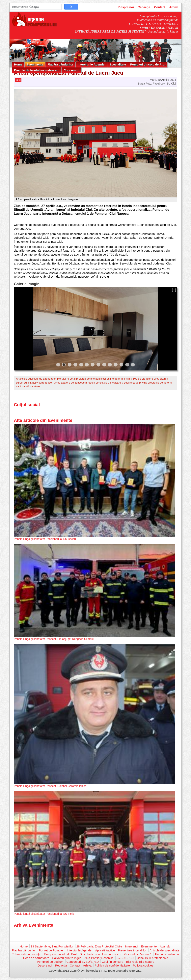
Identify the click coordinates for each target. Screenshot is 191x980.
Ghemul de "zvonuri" (138, 954)
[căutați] (35, 7)
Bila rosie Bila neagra (140, 962)
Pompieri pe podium (50, 962)
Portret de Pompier (51, 950)
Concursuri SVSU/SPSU (83, 962)
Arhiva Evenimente (34, 925)
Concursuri (71, 70)
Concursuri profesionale (152, 958)
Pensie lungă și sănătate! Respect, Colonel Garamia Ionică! (51, 786)
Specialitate (118, 64)
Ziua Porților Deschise (99, 958)
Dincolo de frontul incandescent (37, 70)
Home (18, 64)
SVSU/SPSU (125, 958)
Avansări (166, 946)
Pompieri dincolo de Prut (148, 64)
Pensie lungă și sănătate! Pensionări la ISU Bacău (45, 539)
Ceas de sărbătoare (36, 958)
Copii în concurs (112, 962)
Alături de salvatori (167, 954)
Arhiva (174, 7)
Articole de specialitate (164, 950)
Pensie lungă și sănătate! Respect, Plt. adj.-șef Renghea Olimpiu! (54, 639)
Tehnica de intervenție (27, 954)
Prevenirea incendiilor (132, 950)
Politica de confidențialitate (112, 965)
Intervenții (132, 946)
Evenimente (35, 64)
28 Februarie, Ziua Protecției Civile (99, 946)
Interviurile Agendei (91, 64)
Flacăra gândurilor (60, 64)
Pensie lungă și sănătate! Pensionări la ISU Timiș (44, 914)
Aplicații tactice (105, 950)
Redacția (144, 7)
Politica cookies (143, 965)
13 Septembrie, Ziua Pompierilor (52, 946)
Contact (160, 7)
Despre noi (126, 7)
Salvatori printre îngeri (67, 958)
